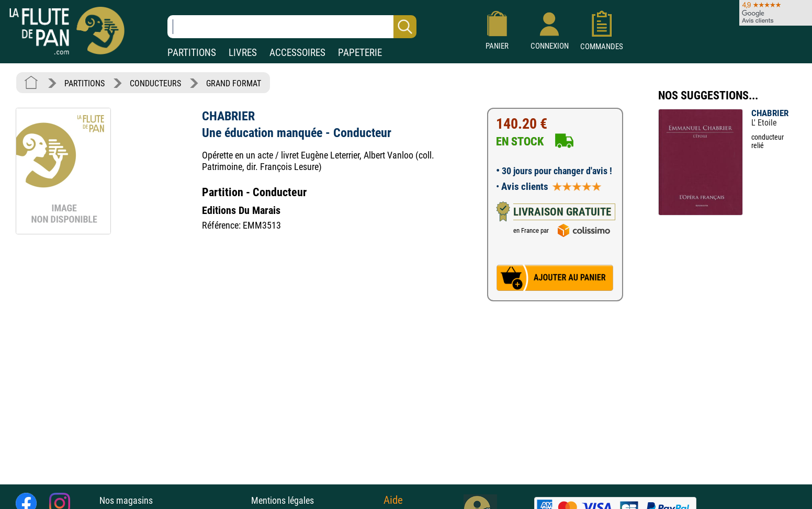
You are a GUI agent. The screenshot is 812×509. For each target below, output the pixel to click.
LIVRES (243, 53)
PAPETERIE (360, 53)
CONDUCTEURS (155, 83)
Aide (393, 500)
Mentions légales (283, 500)
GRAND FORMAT (234, 83)
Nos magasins (126, 500)
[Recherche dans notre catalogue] (292, 27)
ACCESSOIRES (297, 53)
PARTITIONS (192, 53)
